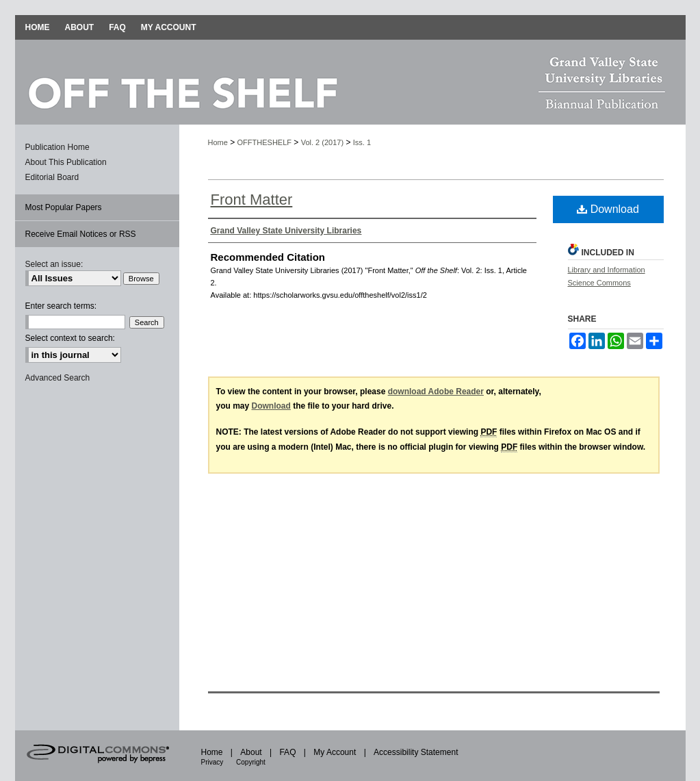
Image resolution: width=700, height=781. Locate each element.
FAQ (288, 752)
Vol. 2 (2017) (322, 142)
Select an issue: (54, 264)
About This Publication (66, 162)
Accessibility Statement (416, 752)
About (252, 752)
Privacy (213, 762)
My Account (336, 752)
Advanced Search (58, 378)
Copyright (251, 762)
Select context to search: (70, 338)
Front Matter (252, 200)
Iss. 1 (362, 142)
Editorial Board (52, 177)
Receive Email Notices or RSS (81, 234)
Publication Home (57, 147)
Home (218, 142)
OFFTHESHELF (264, 142)
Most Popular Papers (64, 207)
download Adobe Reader (436, 392)
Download (608, 209)
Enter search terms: (61, 306)
